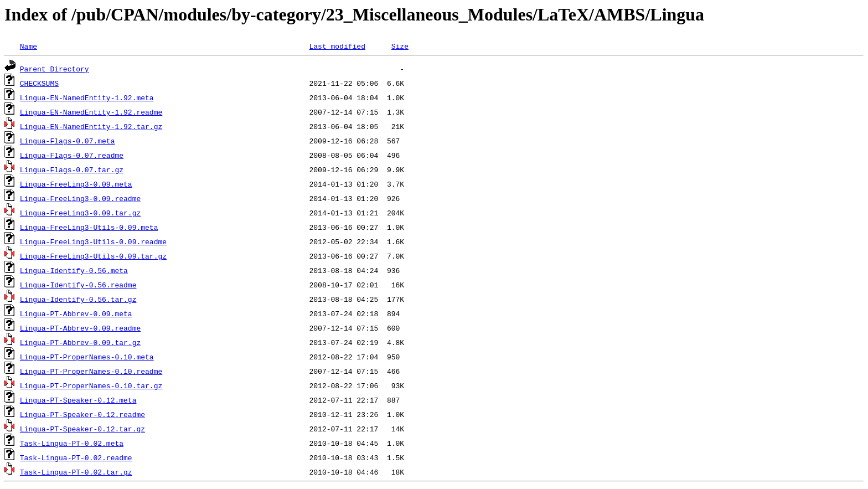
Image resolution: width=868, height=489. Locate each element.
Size (400, 46)
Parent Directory (55, 69)
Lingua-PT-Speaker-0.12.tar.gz (82, 429)
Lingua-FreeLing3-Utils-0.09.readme (93, 241)
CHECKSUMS (39, 83)
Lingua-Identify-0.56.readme (78, 285)
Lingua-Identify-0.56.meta (74, 270)
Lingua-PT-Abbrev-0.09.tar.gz (80, 342)
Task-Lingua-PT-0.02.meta (72, 443)
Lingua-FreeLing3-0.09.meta (76, 184)
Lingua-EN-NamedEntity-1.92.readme (91, 112)
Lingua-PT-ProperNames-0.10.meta (87, 357)
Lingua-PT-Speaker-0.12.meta (78, 400)
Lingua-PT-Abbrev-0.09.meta (76, 313)
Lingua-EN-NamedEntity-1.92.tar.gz (91, 126)
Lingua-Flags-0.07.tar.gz (72, 169)
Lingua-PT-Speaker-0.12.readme (82, 414)
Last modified (337, 46)
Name (29, 46)
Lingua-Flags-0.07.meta (68, 141)
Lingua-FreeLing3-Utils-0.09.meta (89, 227)
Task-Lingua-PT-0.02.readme (76, 457)
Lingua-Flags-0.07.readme (72, 155)
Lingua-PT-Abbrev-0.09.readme (80, 328)
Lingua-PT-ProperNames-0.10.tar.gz (91, 385)
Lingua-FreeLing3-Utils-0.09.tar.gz (93, 256)
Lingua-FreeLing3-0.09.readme (80, 198)
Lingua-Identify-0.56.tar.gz (78, 299)
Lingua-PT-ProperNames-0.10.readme (91, 371)
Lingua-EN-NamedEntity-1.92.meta (87, 97)
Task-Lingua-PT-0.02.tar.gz (76, 472)
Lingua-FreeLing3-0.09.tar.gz (80, 213)
